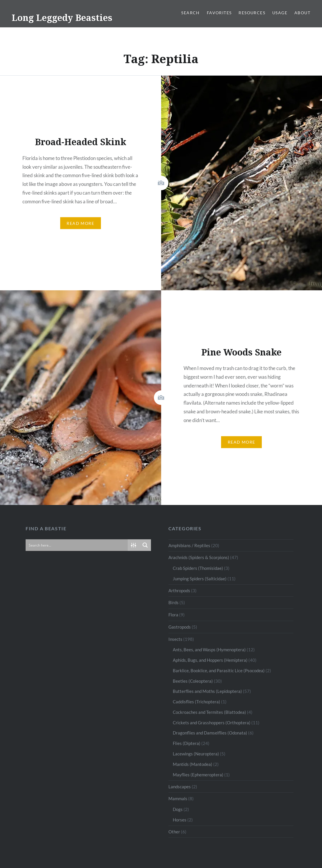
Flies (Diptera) (187, 743)
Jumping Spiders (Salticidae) (200, 579)
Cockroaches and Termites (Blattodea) (209, 712)
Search (190, 13)
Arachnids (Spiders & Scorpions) (199, 557)
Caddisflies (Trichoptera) (196, 702)
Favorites (219, 13)
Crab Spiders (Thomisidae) (198, 568)
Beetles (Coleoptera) (193, 681)
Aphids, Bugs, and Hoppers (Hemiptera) (210, 660)
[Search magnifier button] (145, 545)
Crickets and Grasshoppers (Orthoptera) (212, 723)
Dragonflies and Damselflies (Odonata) (210, 733)
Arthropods (179, 590)
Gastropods (180, 627)
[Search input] (77, 545)
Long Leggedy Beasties (62, 18)
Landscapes (180, 787)
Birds (174, 602)
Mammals (178, 798)
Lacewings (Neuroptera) (196, 754)
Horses (180, 820)
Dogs (178, 809)
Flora (173, 615)
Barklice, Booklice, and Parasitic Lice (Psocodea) (219, 670)
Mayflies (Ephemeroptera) (198, 775)
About (302, 13)
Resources (252, 13)
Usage (280, 13)
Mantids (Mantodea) (193, 764)
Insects (175, 639)
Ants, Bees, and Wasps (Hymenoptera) (209, 650)
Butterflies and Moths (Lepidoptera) (207, 691)
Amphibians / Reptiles (189, 545)
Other (174, 832)
